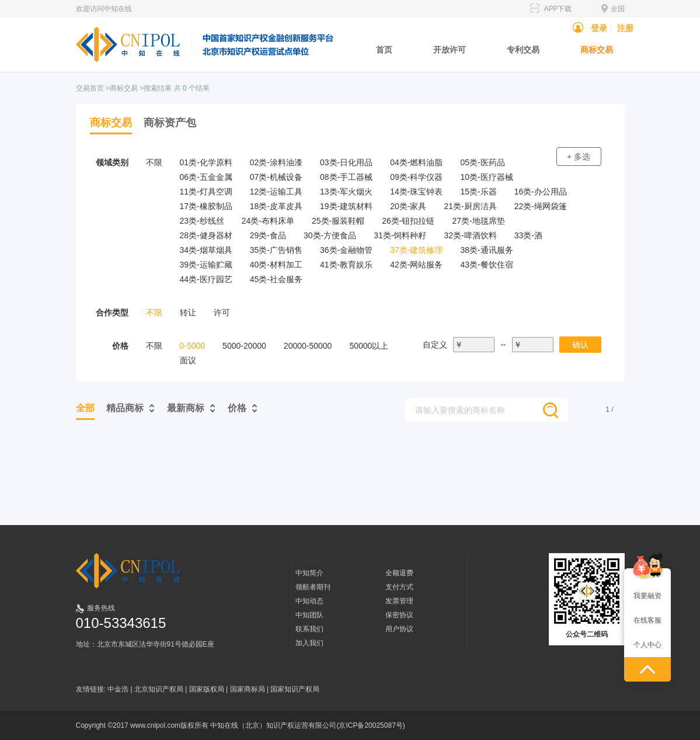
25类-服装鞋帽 (338, 221)
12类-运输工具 (276, 192)
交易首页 (90, 88)
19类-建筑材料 (346, 206)
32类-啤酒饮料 (470, 235)
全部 (85, 408)
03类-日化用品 (346, 162)
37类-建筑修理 (416, 250)
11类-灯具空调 (206, 192)
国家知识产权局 (295, 689)
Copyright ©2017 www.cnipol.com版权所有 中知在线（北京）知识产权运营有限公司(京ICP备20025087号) (241, 725)
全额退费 (399, 573)
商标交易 (597, 50)
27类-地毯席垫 (478, 221)
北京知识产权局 (159, 689)
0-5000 (193, 346)
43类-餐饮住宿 (486, 265)
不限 (154, 162)
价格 (237, 408)
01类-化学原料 (206, 162)
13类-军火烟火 (346, 192)
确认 (580, 345)
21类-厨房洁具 (470, 206)
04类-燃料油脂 (416, 162)
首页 (384, 50)
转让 (188, 312)
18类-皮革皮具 (276, 206)
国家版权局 (207, 689)
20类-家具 (408, 206)
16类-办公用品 (541, 192)
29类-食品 (268, 235)
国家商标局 (248, 689)
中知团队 (309, 615)
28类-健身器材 (206, 235)
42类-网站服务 (416, 265)
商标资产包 (170, 123)
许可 (222, 312)
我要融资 (647, 596)
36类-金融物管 (346, 250)
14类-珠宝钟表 (416, 192)
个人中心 (647, 645)
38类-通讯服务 (486, 250)
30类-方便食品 (330, 235)
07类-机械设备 (276, 177)
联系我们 (309, 629)
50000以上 (369, 346)
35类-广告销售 (276, 250)
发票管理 (399, 601)
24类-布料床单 (268, 221)
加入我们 (309, 643)
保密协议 (399, 615)
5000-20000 (244, 346)
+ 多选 (579, 157)
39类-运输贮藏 (206, 265)
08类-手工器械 (346, 177)
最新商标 (186, 408)
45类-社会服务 (276, 279)
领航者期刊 (313, 587)
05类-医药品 (482, 162)
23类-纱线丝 (202, 221)
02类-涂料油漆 (276, 162)
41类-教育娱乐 (346, 265)
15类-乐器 (478, 192)
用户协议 (399, 629)
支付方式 (399, 587)
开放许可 (450, 50)
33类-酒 (528, 235)
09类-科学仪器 (416, 177)
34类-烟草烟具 (206, 250)
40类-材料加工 (276, 265)
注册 (625, 28)
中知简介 (309, 573)
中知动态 (309, 601)
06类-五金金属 (206, 177)
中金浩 (118, 689)
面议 (188, 360)
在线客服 (647, 620)
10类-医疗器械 (486, 177)
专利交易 (523, 50)
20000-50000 (308, 346)
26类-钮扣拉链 (408, 221)
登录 (599, 28)
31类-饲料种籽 (400, 235)
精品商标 (125, 408)
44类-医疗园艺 (206, 279)
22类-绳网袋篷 (541, 206)
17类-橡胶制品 (206, 206)
